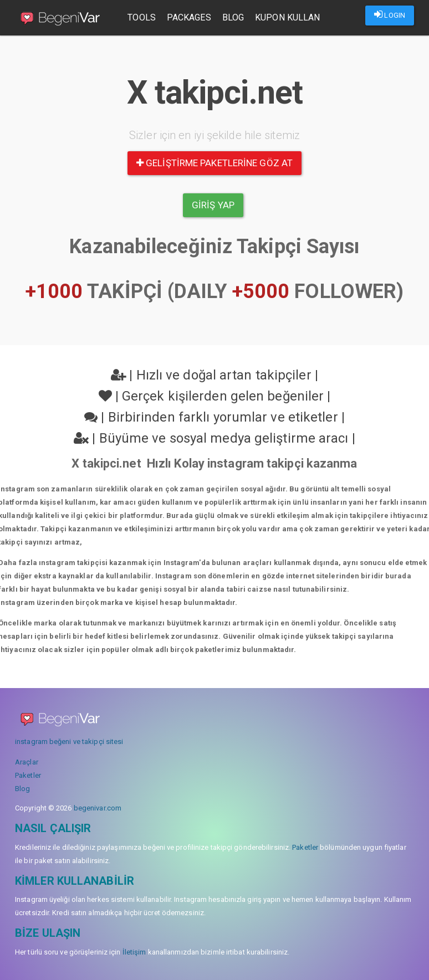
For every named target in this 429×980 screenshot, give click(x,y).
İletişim (134, 952)
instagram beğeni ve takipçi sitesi (69, 742)
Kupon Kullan (288, 17)
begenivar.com (98, 808)
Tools (142, 17)
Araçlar (27, 762)
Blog (233, 17)
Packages (190, 17)
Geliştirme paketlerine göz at (214, 163)
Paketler (28, 775)
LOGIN (390, 14)
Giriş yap (213, 205)
